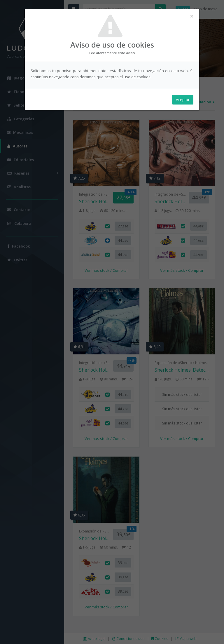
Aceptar (183, 100)
